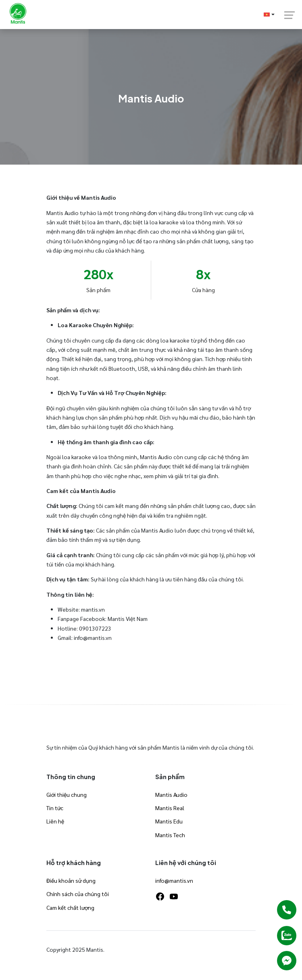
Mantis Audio (171, 794)
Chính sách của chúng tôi (78, 894)
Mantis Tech (170, 835)
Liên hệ (55, 821)
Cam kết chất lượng (70, 907)
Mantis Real (170, 808)
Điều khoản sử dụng (71, 880)
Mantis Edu (169, 821)
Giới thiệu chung (67, 794)
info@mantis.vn (174, 880)
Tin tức (55, 808)
